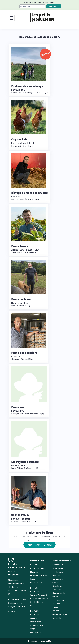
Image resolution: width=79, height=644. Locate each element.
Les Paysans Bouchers (25, 462)
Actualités (57, 589)
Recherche (57, 618)
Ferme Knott (19, 407)
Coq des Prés (19, 139)
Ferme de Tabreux (23, 299)
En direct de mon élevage (27, 86)
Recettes (56, 604)
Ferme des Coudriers (24, 353)
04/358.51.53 (36, 582)
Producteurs (58, 572)
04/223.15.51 (14, 590)
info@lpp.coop (14, 574)
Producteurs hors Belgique (39, 545)
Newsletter (57, 586)
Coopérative (58, 565)
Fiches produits (59, 600)
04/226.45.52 (36, 632)
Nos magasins (58, 568)
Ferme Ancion (20, 246)
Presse (55, 607)
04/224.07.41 (36, 605)
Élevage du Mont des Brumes (29, 193)
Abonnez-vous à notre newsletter (39, 2)
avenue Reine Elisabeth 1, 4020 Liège (38, 625)
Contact (56, 582)
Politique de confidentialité (40, 641)
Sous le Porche (20, 515)
